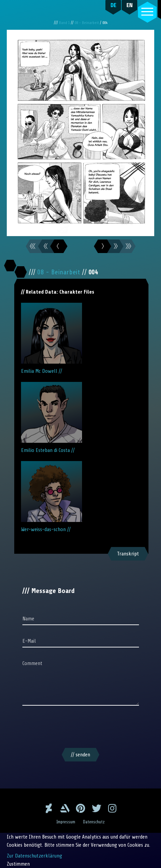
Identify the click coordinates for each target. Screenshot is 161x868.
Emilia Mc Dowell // (52, 338)
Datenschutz (94, 822)
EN (130, 5)
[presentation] (81, 728)
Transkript (128, 554)
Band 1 (65, 23)
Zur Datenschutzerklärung (34, 856)
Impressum (66, 822)
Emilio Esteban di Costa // (52, 418)
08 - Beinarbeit (87, 23)
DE (113, 5)
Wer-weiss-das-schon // (52, 497)
